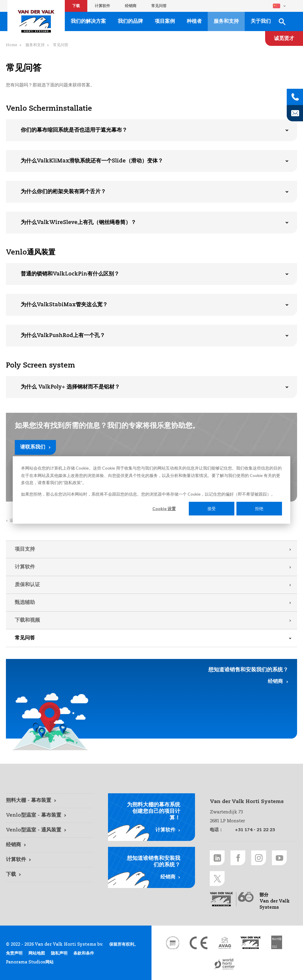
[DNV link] (173, 943)
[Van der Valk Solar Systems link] (251, 943)
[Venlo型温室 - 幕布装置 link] (50, 815)
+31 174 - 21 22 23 (255, 830)
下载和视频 (27, 620)
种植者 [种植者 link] (194, 21)
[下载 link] (50, 875)
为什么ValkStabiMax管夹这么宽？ (64, 305)
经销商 (131, 6)
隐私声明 (59, 953)
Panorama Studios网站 (30, 962)
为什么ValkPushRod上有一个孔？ (63, 336)
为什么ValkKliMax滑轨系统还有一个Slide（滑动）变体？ (92, 161)
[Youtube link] (279, 858)
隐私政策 (72, 482)
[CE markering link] (199, 943)
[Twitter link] (217, 879)
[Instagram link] (259, 858)
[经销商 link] (50, 845)
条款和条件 (84, 953)
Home (12, 45)
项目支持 (25, 549)
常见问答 (159, 6)
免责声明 (14, 953)
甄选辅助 (25, 603)
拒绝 (259, 508)
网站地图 (37, 953)
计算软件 (102, 6)
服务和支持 (35, 45)
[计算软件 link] (50, 860)
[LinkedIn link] (217, 858)
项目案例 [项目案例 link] (165, 21)
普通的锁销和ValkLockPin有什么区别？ (70, 274)
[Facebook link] (238, 858)
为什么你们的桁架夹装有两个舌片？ (63, 192)
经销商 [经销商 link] (275, 682)
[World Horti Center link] (225, 964)
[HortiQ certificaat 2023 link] (277, 943)
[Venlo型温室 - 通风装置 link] (50, 830)
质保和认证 (27, 585)
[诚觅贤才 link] (284, 38)
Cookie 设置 (164, 508)
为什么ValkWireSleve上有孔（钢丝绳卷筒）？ (78, 223)
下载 (76, 6)
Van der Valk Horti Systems (36, 21)
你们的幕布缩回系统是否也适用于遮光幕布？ (74, 130)
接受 (212, 508)
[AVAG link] (225, 943)
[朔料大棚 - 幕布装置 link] (50, 801)
